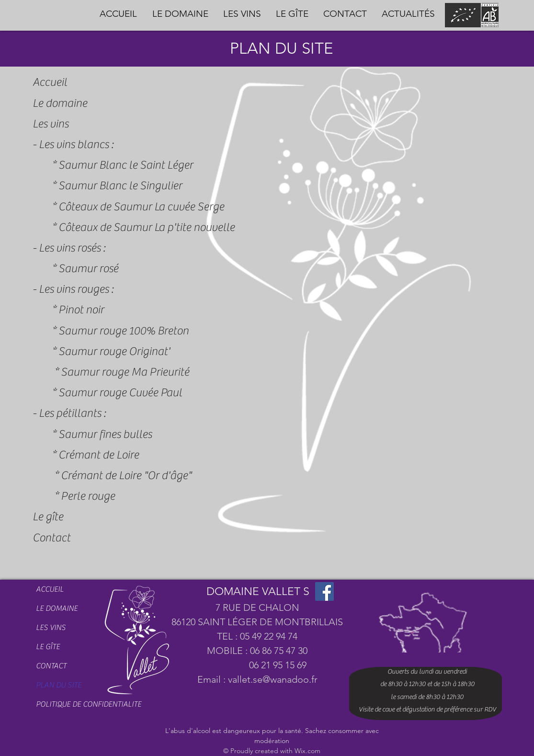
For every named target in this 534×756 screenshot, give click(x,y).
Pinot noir (81, 310)
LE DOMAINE (57, 608)
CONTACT (51, 666)
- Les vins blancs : (73, 144)
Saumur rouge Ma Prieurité (125, 372)
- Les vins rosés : (69, 248)
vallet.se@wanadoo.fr (273, 679)
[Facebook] (324, 591)
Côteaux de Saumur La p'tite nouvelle (147, 227)
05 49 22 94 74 (269, 636)
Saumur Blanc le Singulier (120, 186)
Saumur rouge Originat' (114, 351)
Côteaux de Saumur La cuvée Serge (141, 207)
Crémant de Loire (99, 455)
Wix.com (307, 751)
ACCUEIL (50, 589)
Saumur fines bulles (105, 434)
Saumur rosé (88, 269)
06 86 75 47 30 (279, 651)
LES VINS (51, 628)
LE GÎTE (48, 647)
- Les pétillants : (69, 413)
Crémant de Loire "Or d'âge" (126, 475)
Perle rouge (88, 496)
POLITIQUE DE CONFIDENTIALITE (68, 704)
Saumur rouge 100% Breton (124, 331)
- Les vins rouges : (73, 289)
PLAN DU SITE (59, 685)
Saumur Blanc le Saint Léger (126, 165)
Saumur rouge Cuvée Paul (120, 393)
